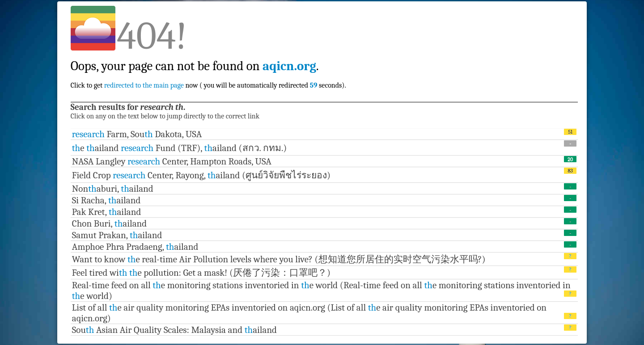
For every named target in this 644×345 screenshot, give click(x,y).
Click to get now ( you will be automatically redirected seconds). (208, 66)
